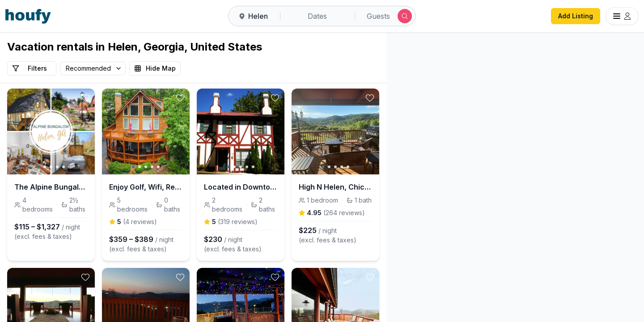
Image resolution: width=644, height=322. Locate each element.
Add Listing (576, 16)
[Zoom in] (624, 53)
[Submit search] (405, 16)
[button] (544, 150)
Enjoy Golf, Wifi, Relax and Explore (193, 187)
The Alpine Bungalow (52, 187)
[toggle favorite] (117, 98)
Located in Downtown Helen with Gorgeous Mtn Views (320, 187)
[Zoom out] (624, 70)
